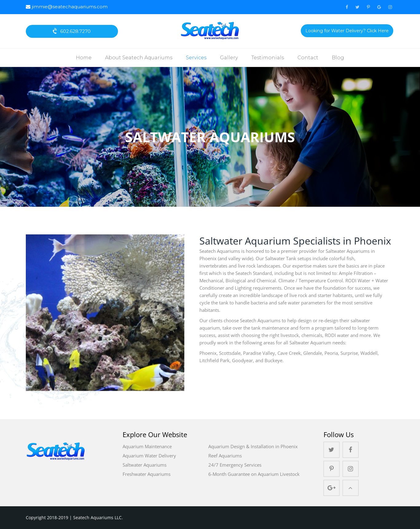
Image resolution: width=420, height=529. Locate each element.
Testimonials (268, 58)
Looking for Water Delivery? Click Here (347, 31)
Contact (308, 58)
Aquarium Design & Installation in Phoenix (253, 446)
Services (196, 58)
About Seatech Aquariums (139, 58)
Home (84, 58)
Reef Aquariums (225, 456)
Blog (338, 58)
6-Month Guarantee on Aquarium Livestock (254, 474)
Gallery (229, 58)
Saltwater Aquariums (145, 465)
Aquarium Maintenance (147, 446)
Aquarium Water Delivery (149, 456)
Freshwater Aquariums (147, 474)
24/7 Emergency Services (235, 465)
